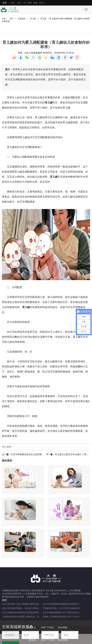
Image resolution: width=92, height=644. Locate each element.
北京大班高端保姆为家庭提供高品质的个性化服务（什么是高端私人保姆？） (63, 604)
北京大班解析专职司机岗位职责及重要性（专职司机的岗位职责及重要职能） (22, 613)
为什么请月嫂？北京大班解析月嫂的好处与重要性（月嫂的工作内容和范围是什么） (22, 604)
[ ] (24, 3)
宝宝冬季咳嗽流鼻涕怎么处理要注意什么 (31, 454)
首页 (11, 19)
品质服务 (22, 19)
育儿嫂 (33, 19)
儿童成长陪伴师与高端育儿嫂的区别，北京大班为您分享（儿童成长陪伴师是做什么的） (22, 617)
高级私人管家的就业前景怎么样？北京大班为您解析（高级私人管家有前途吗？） (63, 617)
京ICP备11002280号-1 (57, 590)
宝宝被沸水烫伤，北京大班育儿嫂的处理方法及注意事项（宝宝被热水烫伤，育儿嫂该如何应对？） (63, 608)
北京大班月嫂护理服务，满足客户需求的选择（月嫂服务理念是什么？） (22, 608)
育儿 (65, 108)
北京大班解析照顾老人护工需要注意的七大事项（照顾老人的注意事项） (63, 613)
